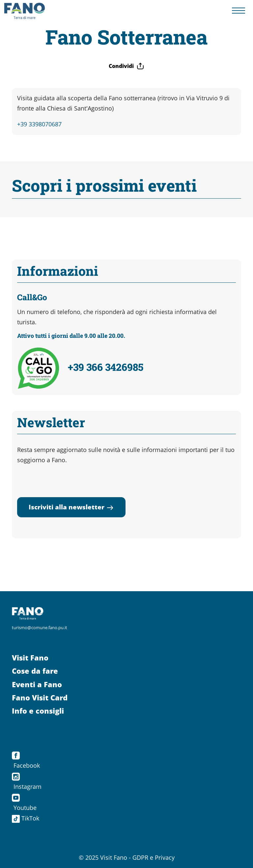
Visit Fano (30, 658)
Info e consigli (38, 711)
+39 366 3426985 (106, 367)
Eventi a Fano (37, 684)
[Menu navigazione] (239, 11)
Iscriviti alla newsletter (71, 507)
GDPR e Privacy (154, 857)
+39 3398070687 (39, 124)
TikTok (26, 818)
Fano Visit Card (40, 698)
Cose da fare (35, 671)
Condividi (126, 66)
